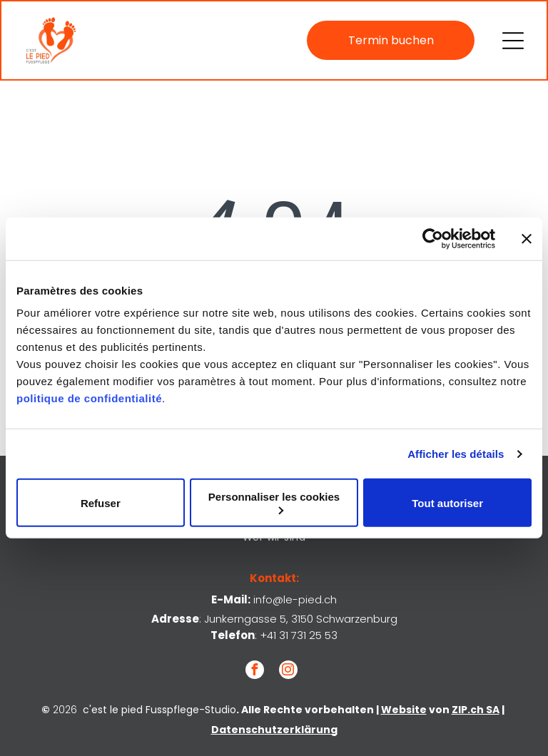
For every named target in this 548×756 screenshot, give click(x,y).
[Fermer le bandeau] (527, 239)
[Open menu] (513, 41)
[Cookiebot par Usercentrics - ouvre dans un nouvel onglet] (433, 239)
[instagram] (288, 671)
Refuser (101, 503)
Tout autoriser (447, 503)
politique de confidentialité (89, 398)
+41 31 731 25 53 (299, 635)
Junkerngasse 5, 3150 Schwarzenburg (301, 619)
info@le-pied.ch (295, 599)
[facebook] (255, 671)
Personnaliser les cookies (274, 502)
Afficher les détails (456, 454)
